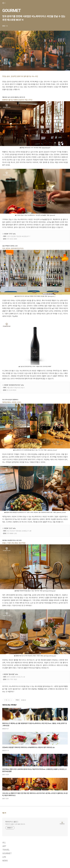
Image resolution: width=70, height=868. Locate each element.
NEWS (5, 861)
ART (4, 846)
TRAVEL (6, 850)
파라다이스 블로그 (12, 822)
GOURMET (12, 11)
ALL (4, 843)
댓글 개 (4, 813)
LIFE (4, 857)
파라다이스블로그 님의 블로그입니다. (15, 824)
